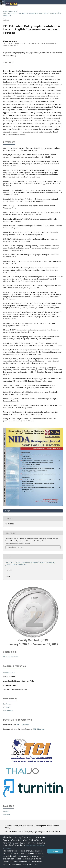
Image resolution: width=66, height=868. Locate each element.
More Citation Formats (15, 547)
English (6, 811)
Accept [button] (55, 851)
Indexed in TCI (9, 673)
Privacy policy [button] (32, 865)
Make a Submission (11, 657)
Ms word (25, 725)
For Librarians (8, 711)
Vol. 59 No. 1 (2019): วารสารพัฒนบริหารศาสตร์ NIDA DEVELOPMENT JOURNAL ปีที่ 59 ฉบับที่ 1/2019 (32, 15)
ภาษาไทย (6, 815)
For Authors (7, 707)
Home (6, 11)
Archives (13, 11)
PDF (8, 511)
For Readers (7, 704)
